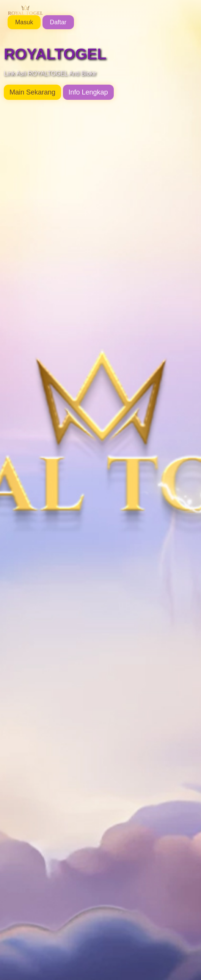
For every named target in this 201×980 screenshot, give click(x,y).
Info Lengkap (88, 92)
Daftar (58, 22)
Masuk (24, 22)
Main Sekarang (32, 92)
